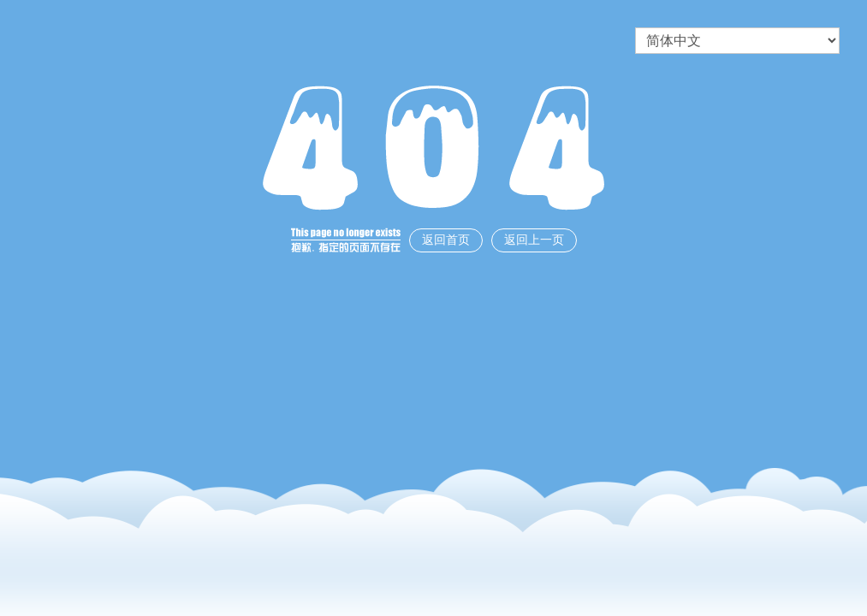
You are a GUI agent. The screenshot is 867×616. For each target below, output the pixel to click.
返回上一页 (534, 240)
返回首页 (446, 240)
